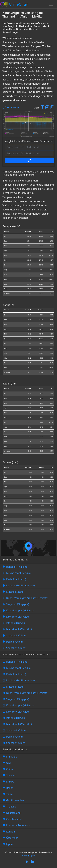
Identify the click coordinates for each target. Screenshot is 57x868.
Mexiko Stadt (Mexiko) (19, 573)
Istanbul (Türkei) (16, 623)
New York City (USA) (17, 617)
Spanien (11, 775)
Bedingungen (28, 855)
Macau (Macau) (15, 592)
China (9, 769)
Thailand (11, 807)
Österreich (12, 838)
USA (9, 763)
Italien (10, 788)
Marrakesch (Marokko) (19, 629)
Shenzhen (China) (16, 648)
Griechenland (14, 819)
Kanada (11, 832)
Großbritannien (15, 800)
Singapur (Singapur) (18, 604)
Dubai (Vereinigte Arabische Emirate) (27, 598)
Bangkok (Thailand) (17, 567)
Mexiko (10, 782)
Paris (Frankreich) (16, 579)
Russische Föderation (18, 825)
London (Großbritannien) (20, 585)
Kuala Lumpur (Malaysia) (20, 610)
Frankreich (12, 757)
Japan (9, 844)
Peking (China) (14, 642)
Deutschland (13, 813)
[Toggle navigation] (51, 4)
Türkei (10, 794)
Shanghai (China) (16, 635)
